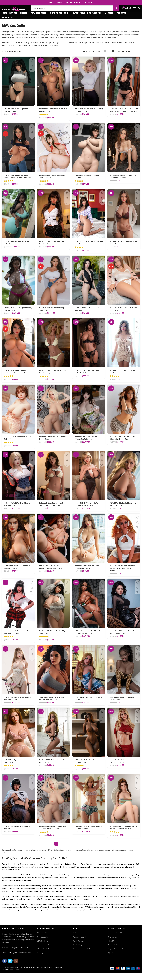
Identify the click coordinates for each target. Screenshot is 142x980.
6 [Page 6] (77, 851)
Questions (112, 960)
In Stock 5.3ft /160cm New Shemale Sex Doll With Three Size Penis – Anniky (124, 575)
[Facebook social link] (5, 968)
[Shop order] (129, 56)
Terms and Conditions (116, 940)
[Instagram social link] (16, 968)
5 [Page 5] (73, 851)
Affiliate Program (79, 940)
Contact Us (112, 944)
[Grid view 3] (109, 56)
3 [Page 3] (65, 851)
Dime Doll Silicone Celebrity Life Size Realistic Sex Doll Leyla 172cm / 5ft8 (123, 116)
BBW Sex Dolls (43, 948)
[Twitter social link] (10, 968)
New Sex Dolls (42, 944)
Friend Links (77, 960)
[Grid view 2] (105, 56)
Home (4, 56)
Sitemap (40, 960)
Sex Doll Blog (78, 952)
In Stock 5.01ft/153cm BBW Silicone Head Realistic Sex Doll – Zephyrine (17, 182)
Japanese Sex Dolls (44, 952)
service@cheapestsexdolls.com (19, 960)
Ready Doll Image (79, 948)
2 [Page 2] (60, 851)
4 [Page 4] (69, 851)
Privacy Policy (113, 952)
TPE (126, 912)
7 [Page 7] (82, 851)
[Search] (75, 11)
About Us (112, 948)
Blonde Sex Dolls (43, 956)
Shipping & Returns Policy (82, 956)
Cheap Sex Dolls (43, 940)
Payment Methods (80, 944)
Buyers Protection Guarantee (119, 956)
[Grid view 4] (113, 56)
